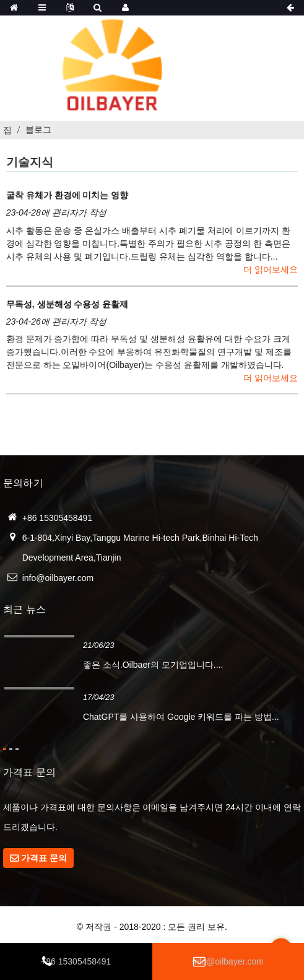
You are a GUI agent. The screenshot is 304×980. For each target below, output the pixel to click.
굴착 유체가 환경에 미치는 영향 (67, 195)
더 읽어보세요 (271, 269)
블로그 (38, 129)
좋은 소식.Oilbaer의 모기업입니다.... (153, 665)
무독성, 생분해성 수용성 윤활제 (67, 304)
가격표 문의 (44, 858)
